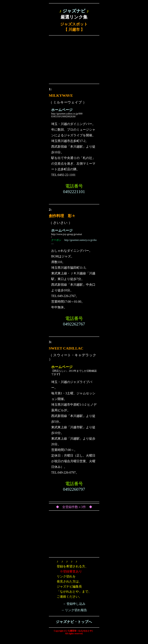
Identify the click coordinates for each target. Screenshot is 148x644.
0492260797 (74, 489)
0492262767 (74, 324)
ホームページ (62, 110)
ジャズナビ (74, 11)
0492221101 (74, 192)
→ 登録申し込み (74, 604)
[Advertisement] (74, 60)
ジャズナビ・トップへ (74, 622)
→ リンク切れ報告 (74, 610)
